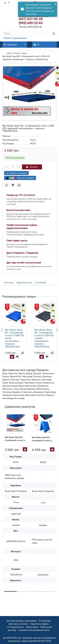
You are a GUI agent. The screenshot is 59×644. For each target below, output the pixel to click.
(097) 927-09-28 (31, 19)
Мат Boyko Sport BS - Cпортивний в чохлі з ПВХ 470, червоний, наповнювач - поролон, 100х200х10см (16, 439)
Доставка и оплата (18, 624)
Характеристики (24, 283)
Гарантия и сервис (40, 624)
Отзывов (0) (41, 283)
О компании (45, 621)
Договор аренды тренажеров (22, 621)
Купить (32, 167)
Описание (9, 283)
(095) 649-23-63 (31, 23)
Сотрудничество (15, 627)
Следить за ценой (16, 173)
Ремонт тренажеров (15, 38)
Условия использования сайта (34, 630)
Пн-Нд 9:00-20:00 (31, 27)
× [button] (56, 4)
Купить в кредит (20, 178)
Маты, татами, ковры (17, 53)
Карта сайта (32, 627)
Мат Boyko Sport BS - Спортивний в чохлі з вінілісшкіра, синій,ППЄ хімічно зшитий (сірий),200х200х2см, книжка (43, 439)
